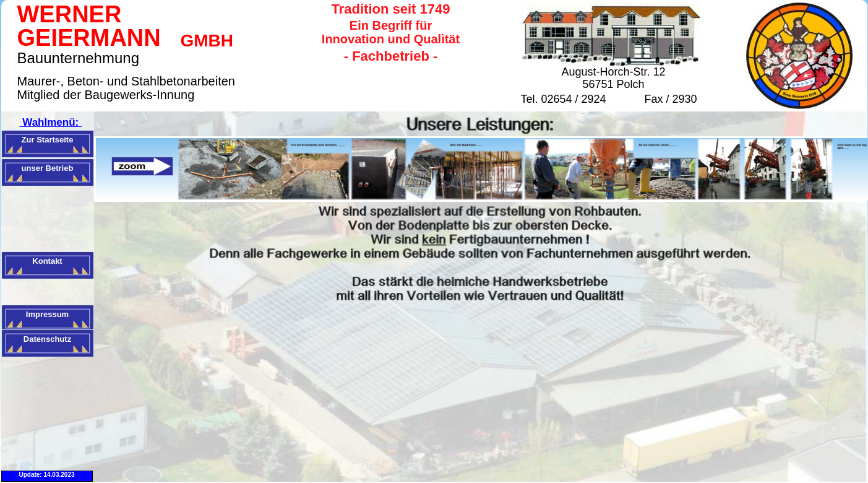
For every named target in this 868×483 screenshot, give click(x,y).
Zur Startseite (48, 140)
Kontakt (47, 261)
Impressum (47, 314)
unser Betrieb (48, 168)
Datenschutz (47, 339)
